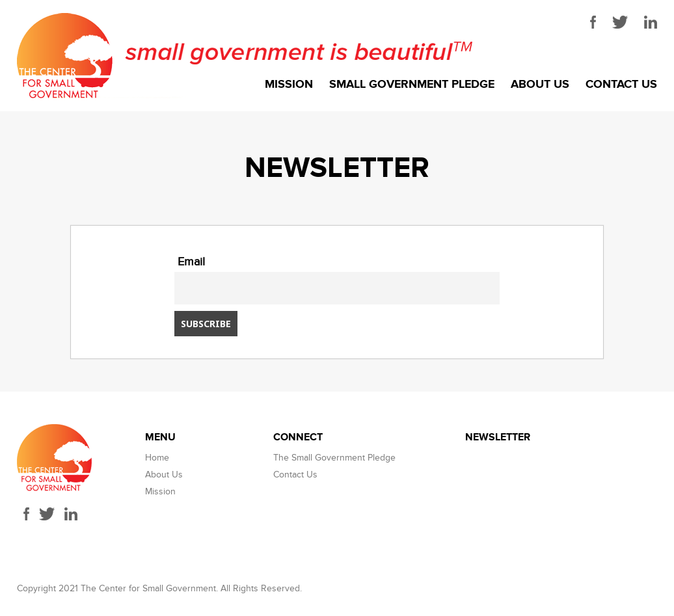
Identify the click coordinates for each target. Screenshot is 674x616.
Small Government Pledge (412, 85)
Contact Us (621, 85)
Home (157, 458)
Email (191, 262)
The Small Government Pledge (334, 458)
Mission (289, 85)
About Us (540, 85)
